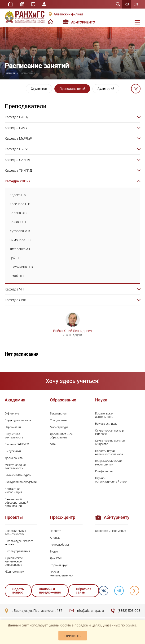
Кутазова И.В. (20, 231)
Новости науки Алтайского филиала (109, 453)
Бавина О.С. (18, 213)
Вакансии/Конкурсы (18, 475)
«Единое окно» (14, 572)
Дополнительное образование (61, 436)
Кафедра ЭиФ (15, 300)
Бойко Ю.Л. (18, 222)
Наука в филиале (106, 424)
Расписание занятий (11, 4)
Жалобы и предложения (50, 591)
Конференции (104, 471)
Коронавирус (59, 565)
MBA (53, 444)
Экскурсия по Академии (21, 482)
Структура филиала (18, 420)
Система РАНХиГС (17, 444)
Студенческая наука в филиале (109, 432)
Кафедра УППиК (18, 181)
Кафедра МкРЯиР (18, 138)
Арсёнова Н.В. (20, 204)
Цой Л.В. (16, 258)
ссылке (131, 625)
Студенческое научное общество (110, 442)
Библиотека (22, 4)
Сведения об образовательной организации (16, 503)
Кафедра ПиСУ (16, 149)
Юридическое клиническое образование (14, 561)
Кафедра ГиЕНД (17, 117)
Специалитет (59, 420)
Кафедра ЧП (14, 289)
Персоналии (13, 427)
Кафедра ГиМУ (16, 128)
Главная (10, 73)
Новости (56, 531)
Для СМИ (56, 558)
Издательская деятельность (104, 415)
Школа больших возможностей (15, 533)
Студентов (39, 89)
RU (127, 4)
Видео (54, 552)
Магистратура (59, 427)
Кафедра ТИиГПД (18, 170)
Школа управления (17, 551)
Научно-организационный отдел (111, 480)
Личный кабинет (44, 4)
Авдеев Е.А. (18, 195)
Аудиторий (106, 89)
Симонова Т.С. (20, 240)
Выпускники (13, 451)
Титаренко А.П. (21, 249)
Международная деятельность (16, 467)
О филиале (12, 414)
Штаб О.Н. (17, 276)
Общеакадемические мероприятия (109, 463)
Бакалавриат (58, 414)
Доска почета (14, 458)
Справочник (33, 4)
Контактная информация (13, 491)
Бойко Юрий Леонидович (72, 331)
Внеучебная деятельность (14, 436)
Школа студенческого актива (19, 543)
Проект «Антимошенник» (61, 574)
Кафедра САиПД (17, 160)
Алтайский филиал (68, 14)
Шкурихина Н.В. (22, 267)
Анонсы (55, 538)
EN (136, 4)
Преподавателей (72, 89)
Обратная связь (84, 591)
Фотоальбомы (59, 545)
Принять (73, 636)
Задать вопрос (18, 591)
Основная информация (111, 531)
